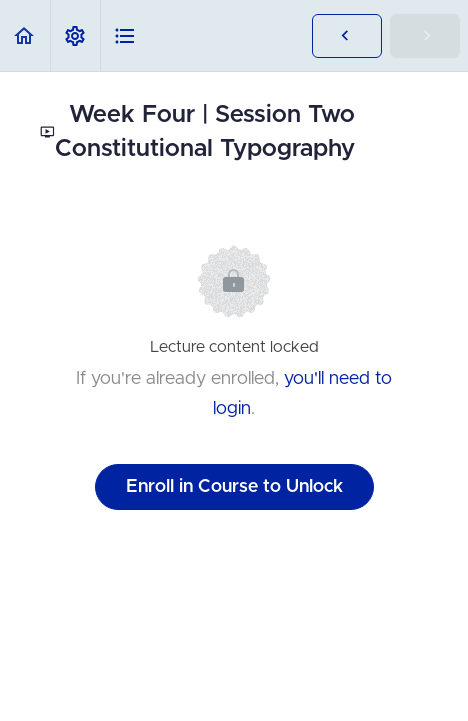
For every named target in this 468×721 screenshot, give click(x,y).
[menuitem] (75, 35)
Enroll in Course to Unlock (234, 487)
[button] (25, 35)
